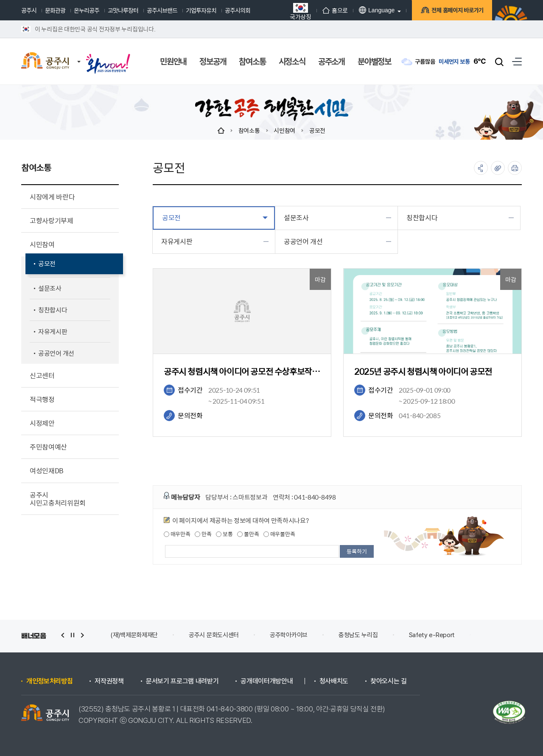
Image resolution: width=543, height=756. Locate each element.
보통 (224, 534)
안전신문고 (499, 635)
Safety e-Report (432, 635)
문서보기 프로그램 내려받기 (182, 681)
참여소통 (249, 130)
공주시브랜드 (162, 10)
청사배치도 (334, 681)
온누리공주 (87, 10)
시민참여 (284, 130)
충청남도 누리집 (358, 635)
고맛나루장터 (123, 10)
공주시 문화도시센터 (214, 635)
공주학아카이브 (289, 635)
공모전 (317, 130)
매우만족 (177, 534)
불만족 (248, 534)
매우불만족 (279, 534)
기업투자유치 (201, 10)
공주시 (29, 10)
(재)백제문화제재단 (134, 635)
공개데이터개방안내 (267, 681)
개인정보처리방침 (49, 681)
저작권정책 (109, 681)
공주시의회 (238, 10)
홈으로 (335, 10)
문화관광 (55, 10)
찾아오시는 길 (389, 681)
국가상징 (301, 11)
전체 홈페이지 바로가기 (456, 11)
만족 (203, 534)
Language (377, 10)
